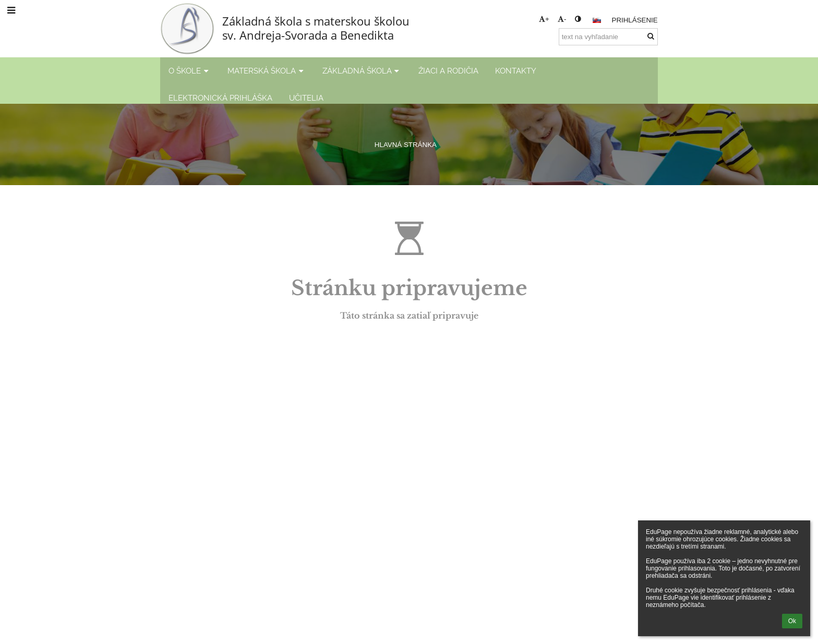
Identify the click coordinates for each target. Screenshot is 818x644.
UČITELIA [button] (306, 98)
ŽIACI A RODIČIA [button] (448, 71)
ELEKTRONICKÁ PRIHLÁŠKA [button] (220, 98)
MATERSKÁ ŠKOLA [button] (267, 71)
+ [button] (544, 19)
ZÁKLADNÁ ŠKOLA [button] (362, 71)
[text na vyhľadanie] (608, 37)
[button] (597, 20)
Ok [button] (792, 621)
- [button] (562, 19)
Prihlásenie (635, 20)
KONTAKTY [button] (516, 71)
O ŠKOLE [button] (190, 71)
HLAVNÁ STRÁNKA (406, 145)
